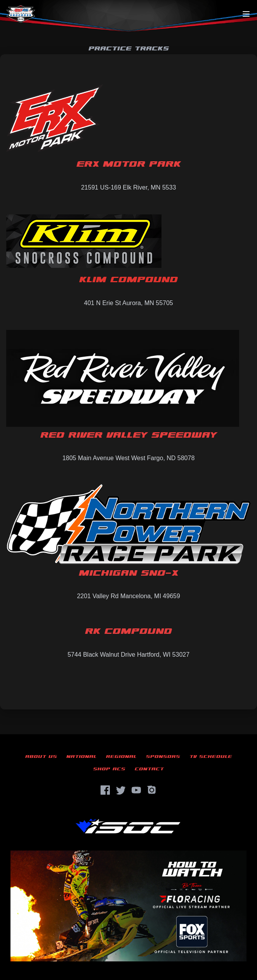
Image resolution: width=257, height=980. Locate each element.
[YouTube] (136, 790)
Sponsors (163, 757)
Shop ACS (109, 769)
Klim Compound (128, 280)
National (82, 757)
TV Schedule (211, 757)
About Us (41, 757)
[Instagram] (152, 790)
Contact (149, 769)
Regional (121, 757)
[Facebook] (105, 790)
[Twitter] (121, 790)
